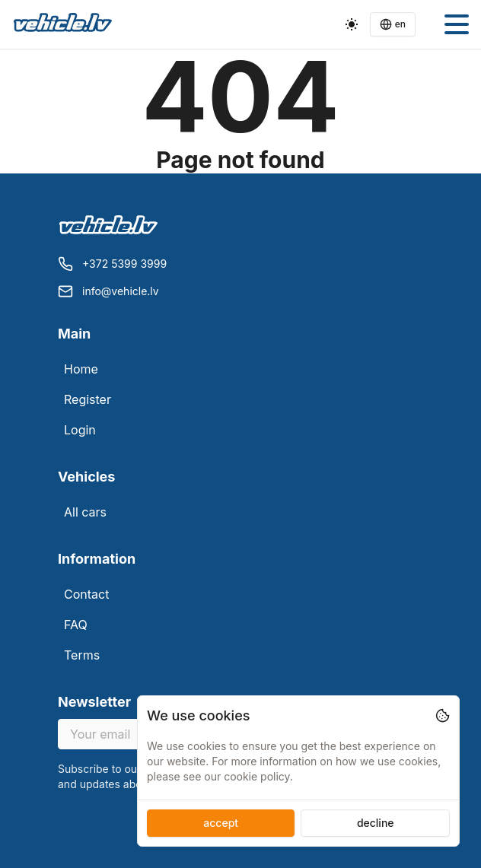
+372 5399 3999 (124, 264)
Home (81, 369)
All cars (85, 512)
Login (80, 430)
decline (376, 823)
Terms (82, 655)
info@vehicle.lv (121, 291)
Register (88, 399)
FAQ (76, 625)
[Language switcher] (393, 24)
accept (221, 823)
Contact (86, 594)
